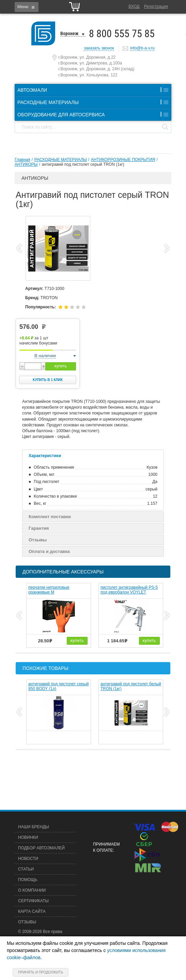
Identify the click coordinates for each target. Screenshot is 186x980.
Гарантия (39, 528)
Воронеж (69, 33)
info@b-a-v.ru (142, 48)
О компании (32, 890)
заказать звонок (99, 48)
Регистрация (156, 6)
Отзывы (38, 540)
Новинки (28, 837)
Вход (134, 6)
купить (61, 366)
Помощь (28, 880)
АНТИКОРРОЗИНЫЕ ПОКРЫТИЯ (123, 160)
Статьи (26, 869)
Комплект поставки (50, 517)
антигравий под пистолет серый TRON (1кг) (83, 164)
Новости (28, 859)
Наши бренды (34, 827)
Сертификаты (33, 901)
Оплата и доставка (49, 551)
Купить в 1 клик (48, 380)
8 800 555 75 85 (122, 34)
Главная (22, 160)
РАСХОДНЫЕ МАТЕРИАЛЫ (61, 160)
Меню (23, 7)
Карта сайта (32, 911)
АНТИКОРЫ (26, 164)
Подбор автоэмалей (41, 848)
